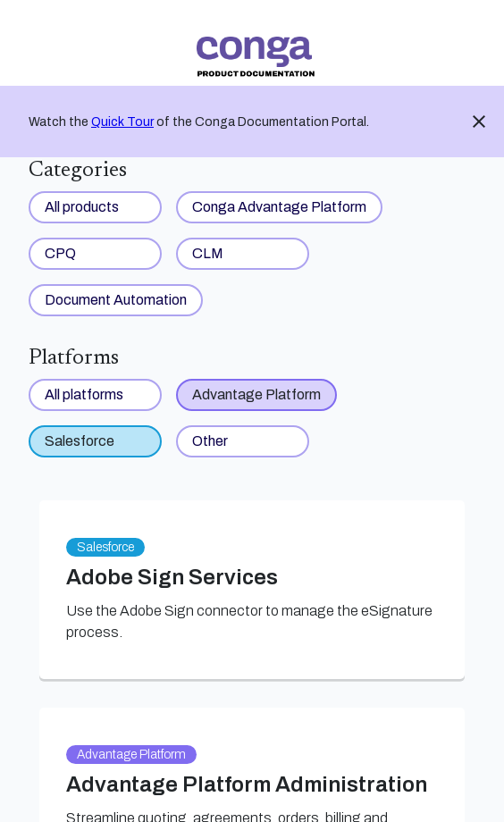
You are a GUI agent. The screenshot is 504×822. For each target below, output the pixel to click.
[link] (256, 57)
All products (82, 207)
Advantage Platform (256, 394)
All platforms (84, 394)
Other (210, 441)
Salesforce (80, 441)
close (479, 122)
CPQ (60, 253)
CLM (208, 253)
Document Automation (116, 300)
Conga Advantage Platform (279, 207)
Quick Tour (122, 122)
